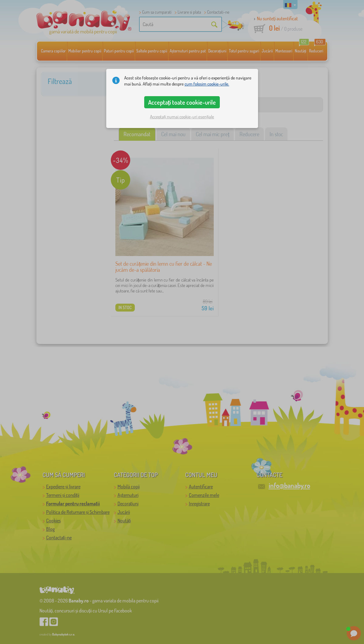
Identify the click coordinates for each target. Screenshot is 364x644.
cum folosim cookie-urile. (207, 84)
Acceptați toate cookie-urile (182, 102)
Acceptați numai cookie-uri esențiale (182, 117)
